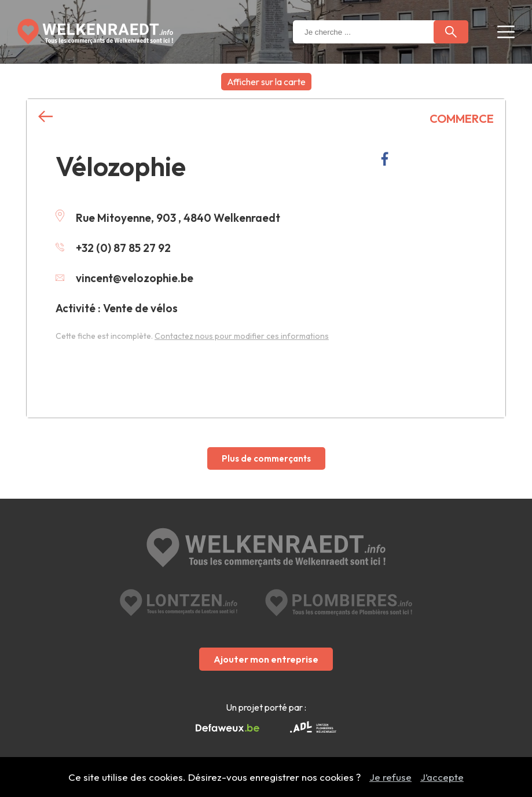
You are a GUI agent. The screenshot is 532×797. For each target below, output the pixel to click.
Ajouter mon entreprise (266, 659)
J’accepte (442, 777)
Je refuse (390, 777)
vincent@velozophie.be (124, 278)
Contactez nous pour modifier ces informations (242, 336)
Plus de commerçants (266, 458)
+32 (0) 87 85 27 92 (113, 248)
